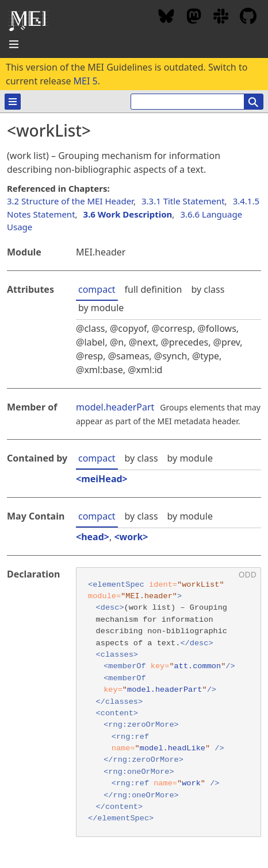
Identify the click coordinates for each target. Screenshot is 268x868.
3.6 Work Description (128, 214)
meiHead (102, 479)
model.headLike (173, 748)
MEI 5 (86, 81)
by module (101, 308)
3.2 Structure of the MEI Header (70, 201)
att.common (198, 666)
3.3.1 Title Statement (183, 201)
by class (208, 289)
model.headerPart (115, 407)
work (131, 537)
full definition (154, 289)
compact (97, 289)
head (93, 537)
